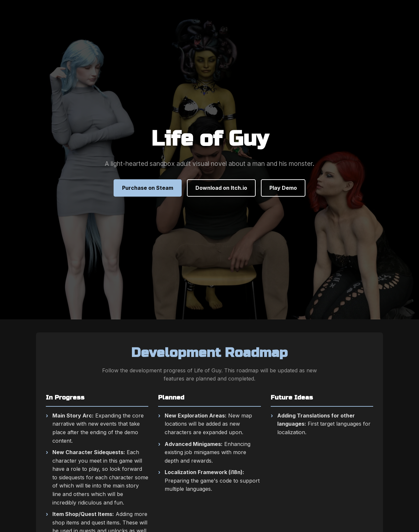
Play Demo (283, 188)
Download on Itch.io (221, 188)
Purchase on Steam (148, 188)
